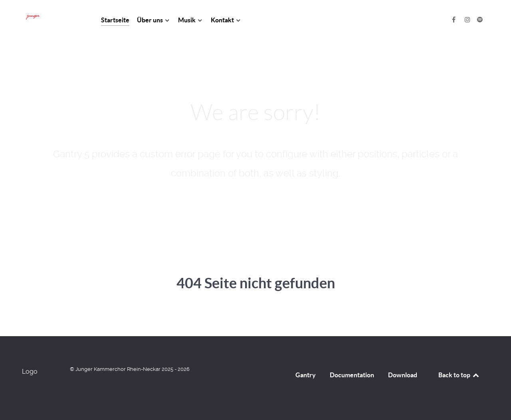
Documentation (352, 375)
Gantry (306, 375)
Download (403, 375)
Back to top (459, 375)
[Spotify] (480, 20)
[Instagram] (468, 20)
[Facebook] (455, 20)
